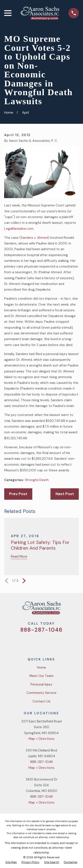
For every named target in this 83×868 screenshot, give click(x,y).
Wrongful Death (37, 480)
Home (41, 667)
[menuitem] (11, 863)
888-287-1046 (41, 630)
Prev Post (18, 494)
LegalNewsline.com (19, 229)
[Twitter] (26, 643)
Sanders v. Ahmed (34, 238)
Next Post (65, 494)
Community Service (41, 693)
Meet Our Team (41, 676)
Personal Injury (41, 684)
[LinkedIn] (57, 643)
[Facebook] (36, 643)
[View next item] (24, 581)
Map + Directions (41, 739)
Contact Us (41, 701)
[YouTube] (47, 643)
